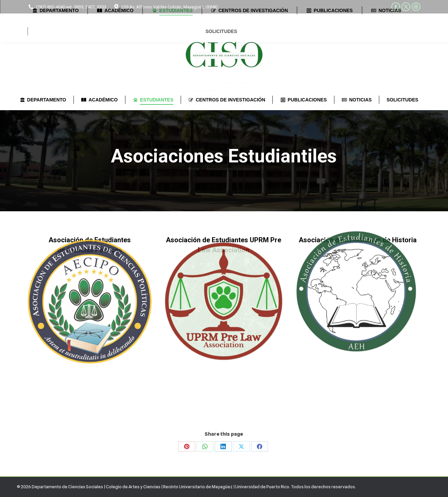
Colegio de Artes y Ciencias (133, 487)
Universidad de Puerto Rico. (263, 487)
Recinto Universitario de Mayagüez (198, 487)
